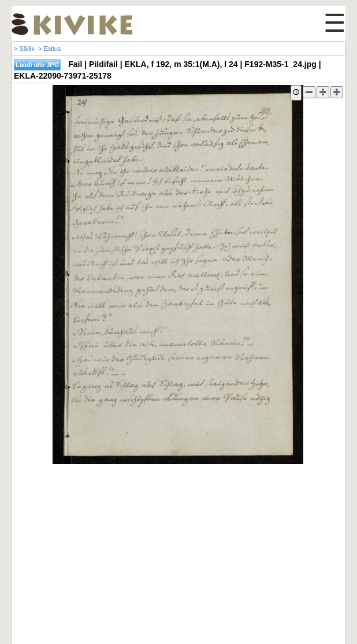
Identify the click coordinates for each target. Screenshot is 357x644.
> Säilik (24, 49)
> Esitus (49, 49)
